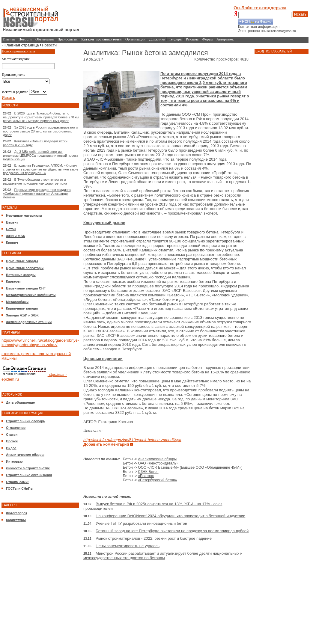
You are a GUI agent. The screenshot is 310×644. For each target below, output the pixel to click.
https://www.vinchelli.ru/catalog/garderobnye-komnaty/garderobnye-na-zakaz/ (40, 343)
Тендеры (176, 39)
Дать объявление (20, 402)
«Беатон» (146, 476)
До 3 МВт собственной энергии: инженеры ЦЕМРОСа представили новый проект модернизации (40, 155)
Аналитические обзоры (25, 455)
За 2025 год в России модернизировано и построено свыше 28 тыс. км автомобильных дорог (40, 131)
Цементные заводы (22, 261)
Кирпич (12, 242)
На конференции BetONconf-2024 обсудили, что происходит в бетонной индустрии (170, 516)
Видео (11, 448)
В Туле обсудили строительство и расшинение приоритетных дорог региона (35, 181)
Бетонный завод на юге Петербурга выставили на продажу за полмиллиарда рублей (172, 531)
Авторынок (225, 39)
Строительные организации (29, 475)
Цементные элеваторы (25, 268)
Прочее (12, 441)
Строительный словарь (26, 421)
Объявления (45, 39)
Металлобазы (17, 302)
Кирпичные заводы (22, 308)
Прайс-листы (68, 39)
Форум (208, 39)
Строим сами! (17, 482)
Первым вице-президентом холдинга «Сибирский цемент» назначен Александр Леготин (37, 193)
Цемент (12, 222)
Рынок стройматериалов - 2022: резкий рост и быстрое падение (154, 538)
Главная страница (22, 45)
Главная (9, 39)
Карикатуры (16, 520)
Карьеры (13, 281)
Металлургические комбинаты (31, 295)
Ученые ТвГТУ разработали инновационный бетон (141, 523)
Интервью (14, 461)
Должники (157, 39)
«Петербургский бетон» (157, 480)
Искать (300, 14)
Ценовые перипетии (103, 359)
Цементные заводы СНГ (26, 288)
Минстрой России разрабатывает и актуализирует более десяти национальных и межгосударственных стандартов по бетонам (163, 556)
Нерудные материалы (24, 215)
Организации (135, 39)
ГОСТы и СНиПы (20, 488)
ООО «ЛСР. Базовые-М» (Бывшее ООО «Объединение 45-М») (190, 467)
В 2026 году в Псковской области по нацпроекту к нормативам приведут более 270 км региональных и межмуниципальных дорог (41, 117)
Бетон (11, 229)
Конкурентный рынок (104, 223)
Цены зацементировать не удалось (128, 546)
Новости (25, 39)
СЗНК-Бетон (148, 472)
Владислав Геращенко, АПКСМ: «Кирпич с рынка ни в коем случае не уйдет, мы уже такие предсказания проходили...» (41, 169)
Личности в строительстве (28, 468)
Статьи (12, 435)
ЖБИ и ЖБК (15, 236)
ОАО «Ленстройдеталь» (158, 463)
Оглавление (16, 428)
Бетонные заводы (21, 275)
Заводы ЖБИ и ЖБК (22, 315)
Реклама (192, 39)
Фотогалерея (17, 513)
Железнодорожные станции (29, 322)
